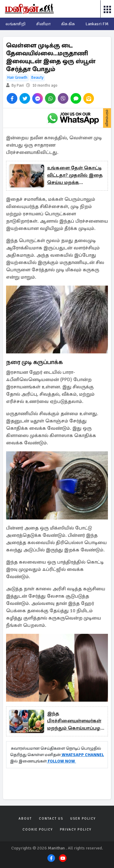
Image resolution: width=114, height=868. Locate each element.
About (25, 819)
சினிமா (43, 24)
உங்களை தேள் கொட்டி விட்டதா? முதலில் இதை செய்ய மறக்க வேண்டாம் (75, 175)
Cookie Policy (38, 830)
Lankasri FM (97, 24)
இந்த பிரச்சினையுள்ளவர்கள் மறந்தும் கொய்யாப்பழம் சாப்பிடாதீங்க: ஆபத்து (76, 721)
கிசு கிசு (68, 24)
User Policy (83, 819)
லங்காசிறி (16, 24)
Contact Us (51, 819)
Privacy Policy (76, 830)
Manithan (56, 848)
